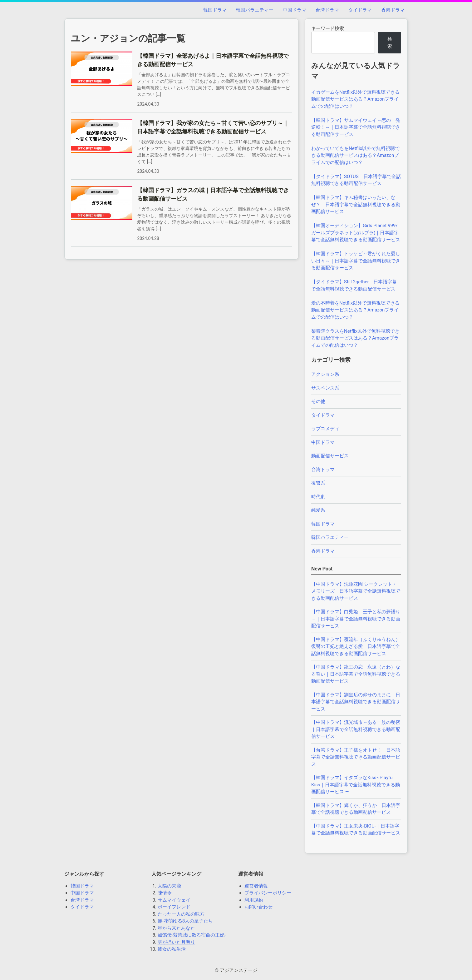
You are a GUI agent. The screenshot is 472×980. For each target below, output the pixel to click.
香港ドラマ (393, 10)
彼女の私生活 (172, 949)
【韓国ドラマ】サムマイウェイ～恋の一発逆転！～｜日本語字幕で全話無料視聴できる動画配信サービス (356, 127)
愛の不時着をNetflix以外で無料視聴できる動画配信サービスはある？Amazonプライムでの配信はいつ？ (355, 310)
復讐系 (318, 483)
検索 (390, 43)
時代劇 (318, 497)
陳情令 (165, 893)
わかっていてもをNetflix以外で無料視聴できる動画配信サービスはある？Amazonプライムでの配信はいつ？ (355, 155)
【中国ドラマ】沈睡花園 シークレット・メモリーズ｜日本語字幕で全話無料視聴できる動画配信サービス (356, 591)
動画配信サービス (330, 456)
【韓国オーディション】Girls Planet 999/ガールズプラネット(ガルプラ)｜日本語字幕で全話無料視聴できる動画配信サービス (356, 233)
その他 (318, 401)
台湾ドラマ (327, 10)
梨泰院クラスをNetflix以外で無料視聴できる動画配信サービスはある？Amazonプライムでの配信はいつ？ (355, 338)
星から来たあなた (176, 928)
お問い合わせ (258, 907)
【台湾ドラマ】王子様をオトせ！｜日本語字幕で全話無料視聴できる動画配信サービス (356, 757)
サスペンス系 (325, 388)
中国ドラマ (295, 10)
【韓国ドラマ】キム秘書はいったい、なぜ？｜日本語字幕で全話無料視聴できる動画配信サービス (356, 204)
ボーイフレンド (174, 907)
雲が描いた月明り (176, 942)
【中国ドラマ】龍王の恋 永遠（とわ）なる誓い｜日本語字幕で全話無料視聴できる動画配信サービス (356, 674)
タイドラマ (360, 10)
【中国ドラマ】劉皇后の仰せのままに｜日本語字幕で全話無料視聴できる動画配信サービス (356, 702)
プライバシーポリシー (268, 893)
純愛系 (318, 510)
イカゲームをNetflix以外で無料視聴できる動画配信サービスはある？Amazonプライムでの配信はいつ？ (355, 99)
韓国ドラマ (215, 10)
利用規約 (254, 900)
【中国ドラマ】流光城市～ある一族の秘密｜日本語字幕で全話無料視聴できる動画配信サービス (356, 729)
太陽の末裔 (169, 886)
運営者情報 (256, 886)
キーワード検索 (328, 28)
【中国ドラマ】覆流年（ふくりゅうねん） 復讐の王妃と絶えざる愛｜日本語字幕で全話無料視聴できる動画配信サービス (358, 647)
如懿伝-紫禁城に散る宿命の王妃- (192, 935)
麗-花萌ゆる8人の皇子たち (185, 921)
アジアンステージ (238, 970)
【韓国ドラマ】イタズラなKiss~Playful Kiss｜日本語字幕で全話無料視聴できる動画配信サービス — (356, 785)
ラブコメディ (325, 429)
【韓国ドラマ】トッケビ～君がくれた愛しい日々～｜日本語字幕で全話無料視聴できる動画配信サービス (356, 261)
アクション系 (325, 374)
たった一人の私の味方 (181, 914)
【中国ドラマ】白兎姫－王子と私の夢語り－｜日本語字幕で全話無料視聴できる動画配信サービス (356, 619)
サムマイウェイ (174, 900)
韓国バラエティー (255, 10)
